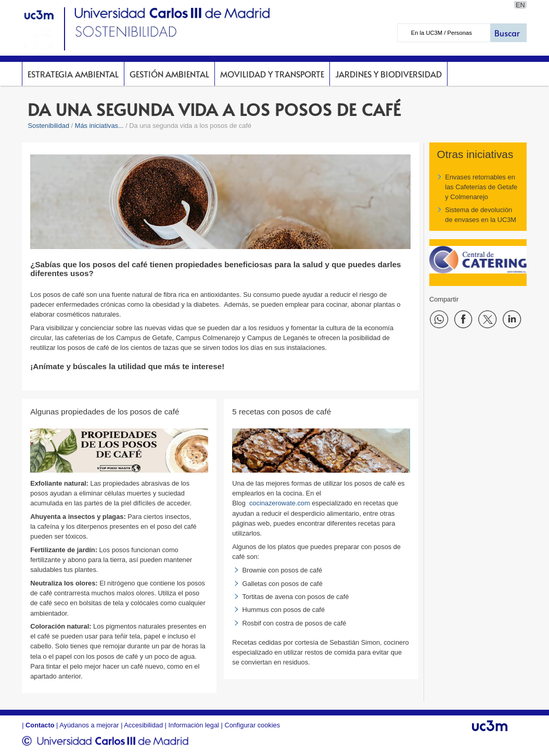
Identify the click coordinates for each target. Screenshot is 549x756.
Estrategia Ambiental (73, 74)
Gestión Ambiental (169, 74)
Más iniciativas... (99, 126)
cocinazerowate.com (280, 503)
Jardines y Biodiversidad (388, 74)
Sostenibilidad (48, 126)
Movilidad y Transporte (272, 74)
